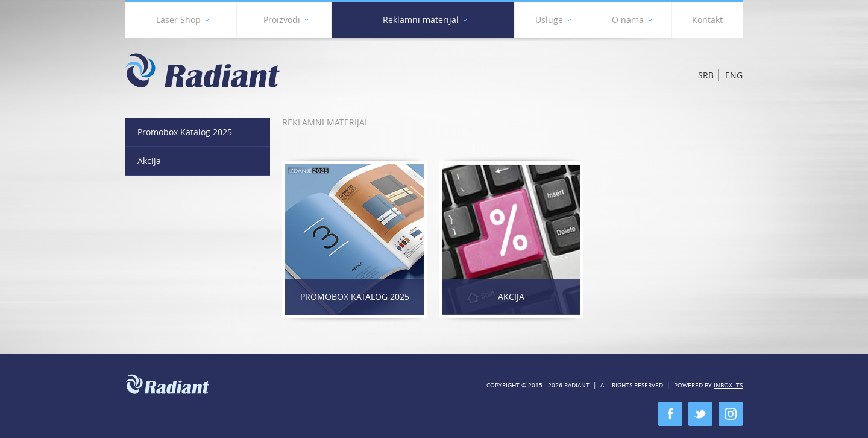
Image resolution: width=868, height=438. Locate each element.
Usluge (553, 22)
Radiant (203, 70)
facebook (670, 414)
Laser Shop (183, 22)
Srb (706, 75)
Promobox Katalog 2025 (355, 297)
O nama (632, 22)
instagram (731, 414)
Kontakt (707, 20)
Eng (734, 75)
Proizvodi (286, 22)
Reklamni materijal (425, 22)
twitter (700, 414)
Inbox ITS (728, 385)
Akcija (511, 297)
